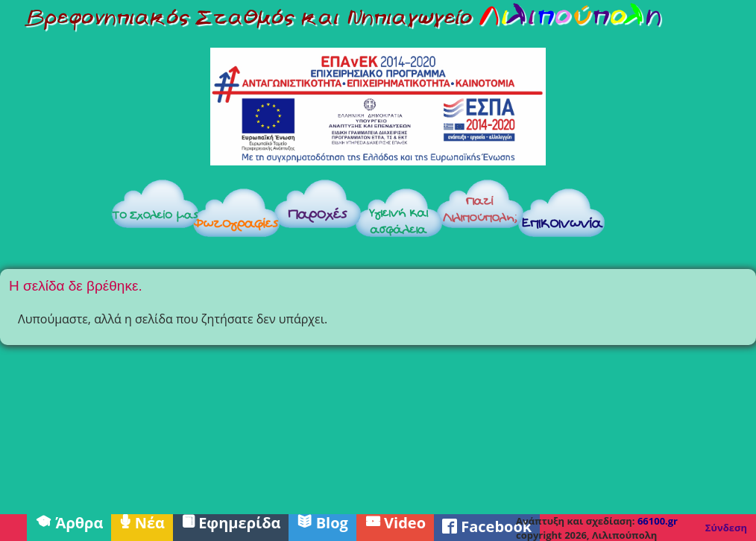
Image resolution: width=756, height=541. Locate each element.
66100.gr (658, 521)
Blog (322, 522)
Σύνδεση (726, 528)
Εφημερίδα (231, 522)
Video (395, 522)
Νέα (142, 522)
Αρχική (54, 217)
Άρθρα (69, 522)
